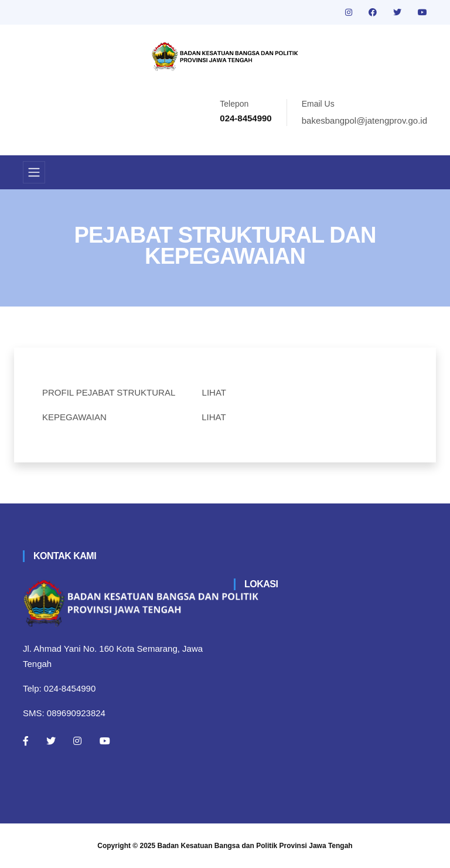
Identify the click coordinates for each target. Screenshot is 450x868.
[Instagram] (77, 741)
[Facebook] (26, 741)
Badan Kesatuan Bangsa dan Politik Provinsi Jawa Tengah (255, 846)
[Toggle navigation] (34, 172)
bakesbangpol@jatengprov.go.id (364, 120)
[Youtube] (105, 741)
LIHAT (214, 392)
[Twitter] (51, 741)
